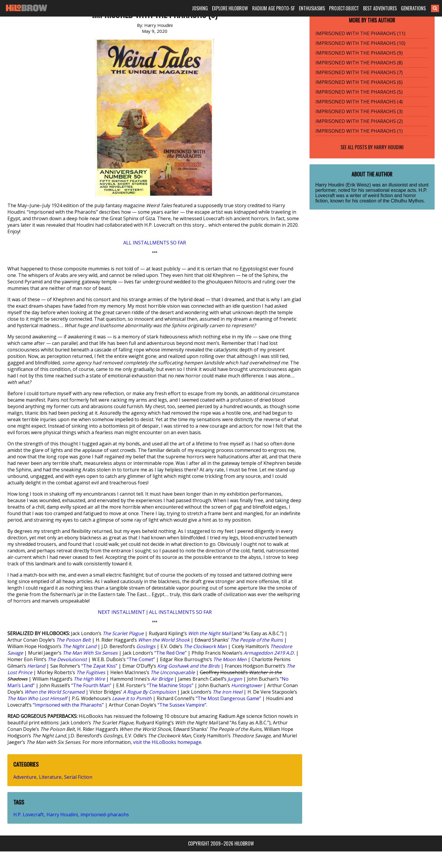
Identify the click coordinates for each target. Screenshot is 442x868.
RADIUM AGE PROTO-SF (273, 8)
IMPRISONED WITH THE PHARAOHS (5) (359, 92)
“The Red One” (170, 653)
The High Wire (89, 679)
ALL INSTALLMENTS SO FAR (155, 243)
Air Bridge (162, 679)
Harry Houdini (62, 815)
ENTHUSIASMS (312, 8)
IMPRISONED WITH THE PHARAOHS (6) (359, 82)
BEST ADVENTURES (380, 8)
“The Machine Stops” (170, 685)
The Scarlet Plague (123, 633)
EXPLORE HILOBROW (230, 8)
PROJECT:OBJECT (344, 8)
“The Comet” (141, 659)
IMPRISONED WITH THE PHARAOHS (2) (359, 121)
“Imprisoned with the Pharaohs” (68, 705)
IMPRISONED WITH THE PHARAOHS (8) (359, 63)
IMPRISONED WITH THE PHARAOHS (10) (360, 43)
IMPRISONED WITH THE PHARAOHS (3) (359, 111)
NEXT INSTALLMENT (122, 612)
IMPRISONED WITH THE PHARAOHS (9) (359, 53)
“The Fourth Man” (91, 685)
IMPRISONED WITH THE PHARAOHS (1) (359, 131)
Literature (50, 777)
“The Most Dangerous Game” (228, 698)
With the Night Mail (209, 633)
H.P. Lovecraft (29, 815)
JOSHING (200, 8)
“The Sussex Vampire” (182, 705)
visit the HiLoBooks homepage (167, 742)
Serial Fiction (78, 777)
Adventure (25, 777)
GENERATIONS (413, 8)
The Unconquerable (173, 672)
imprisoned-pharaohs (105, 815)
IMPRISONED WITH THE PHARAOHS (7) (359, 72)
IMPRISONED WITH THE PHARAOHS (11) (360, 33)
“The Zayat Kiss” (99, 666)
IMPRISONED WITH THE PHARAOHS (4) (359, 102)
